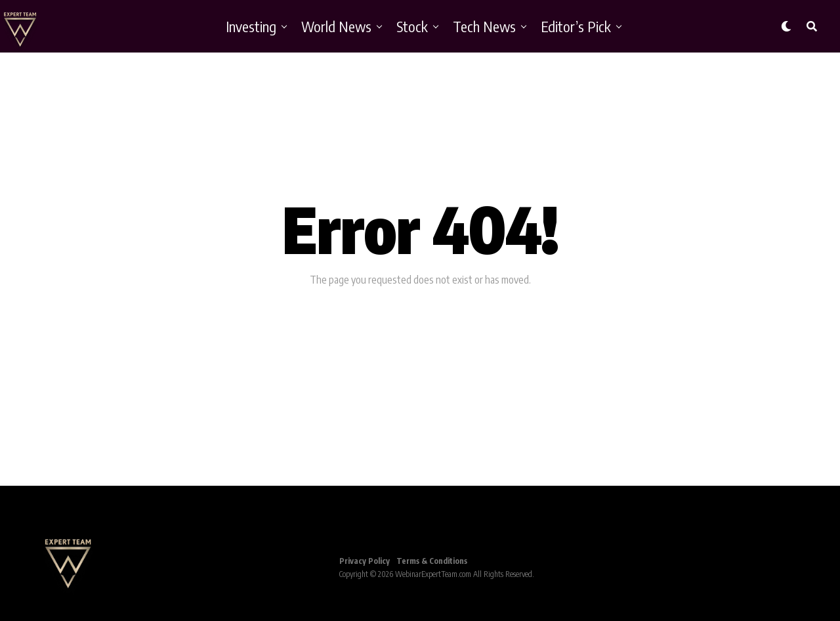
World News (336, 26)
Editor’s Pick (576, 26)
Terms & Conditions (432, 561)
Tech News (484, 26)
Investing (251, 26)
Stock (412, 26)
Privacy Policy (365, 561)
